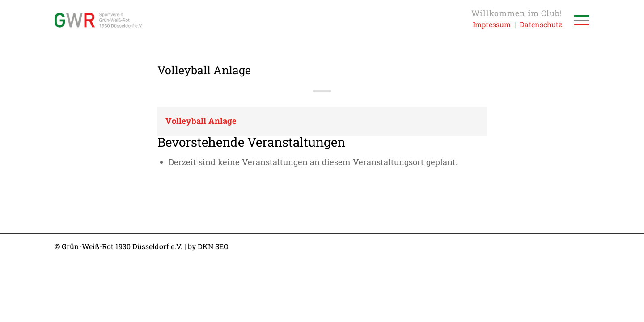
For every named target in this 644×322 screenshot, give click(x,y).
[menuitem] (579, 20)
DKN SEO (213, 246)
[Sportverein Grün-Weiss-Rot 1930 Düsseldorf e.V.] (98, 20)
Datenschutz (541, 24)
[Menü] (579, 20)
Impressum (492, 24)
